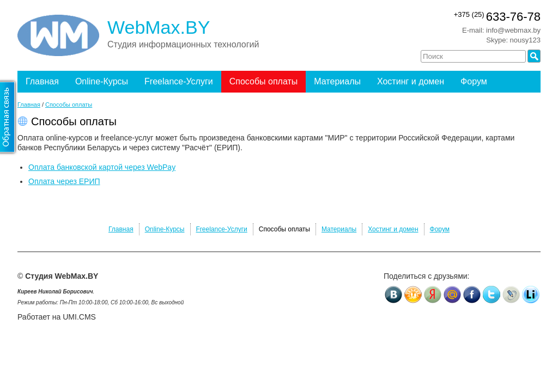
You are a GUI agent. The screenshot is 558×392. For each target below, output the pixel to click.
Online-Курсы (102, 81)
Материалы (337, 81)
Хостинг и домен (411, 81)
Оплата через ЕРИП (64, 181)
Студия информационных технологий (183, 44)
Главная (42, 81)
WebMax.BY (159, 27)
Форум (474, 81)
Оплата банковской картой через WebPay (102, 167)
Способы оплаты (264, 81)
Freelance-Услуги (179, 81)
